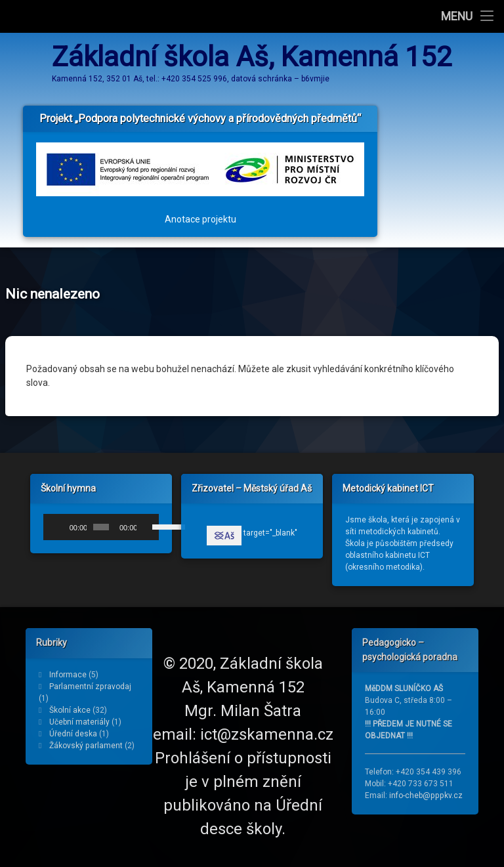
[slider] (101, 532)
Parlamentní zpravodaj (90, 687)
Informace (68, 675)
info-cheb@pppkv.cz (426, 795)
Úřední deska (73, 734)
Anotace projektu (200, 212)
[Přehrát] (60, 532)
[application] (101, 532)
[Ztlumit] (147, 532)
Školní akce (70, 710)
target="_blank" (252, 538)
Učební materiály (79, 722)
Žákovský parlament (86, 746)
